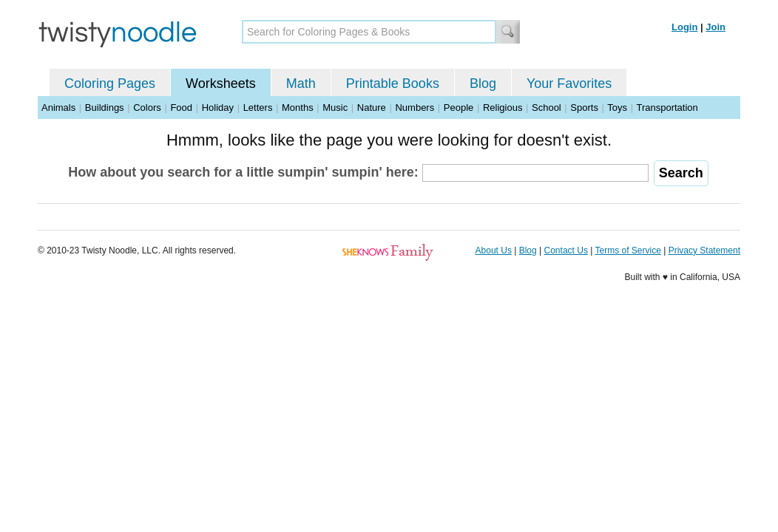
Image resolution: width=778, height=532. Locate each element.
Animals (58, 108)
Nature (372, 108)
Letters (258, 108)
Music (335, 108)
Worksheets (221, 83)
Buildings (105, 108)
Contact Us (566, 250)
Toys (617, 108)
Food (181, 108)
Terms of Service (628, 250)
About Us (494, 250)
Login (684, 27)
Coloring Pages (110, 83)
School (547, 108)
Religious (503, 108)
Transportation (667, 108)
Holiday (218, 108)
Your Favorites (569, 83)
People (459, 108)
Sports (584, 108)
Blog (483, 83)
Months (298, 108)
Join (716, 27)
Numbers (415, 108)
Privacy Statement (704, 250)
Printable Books (393, 83)
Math (301, 83)
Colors (147, 108)
